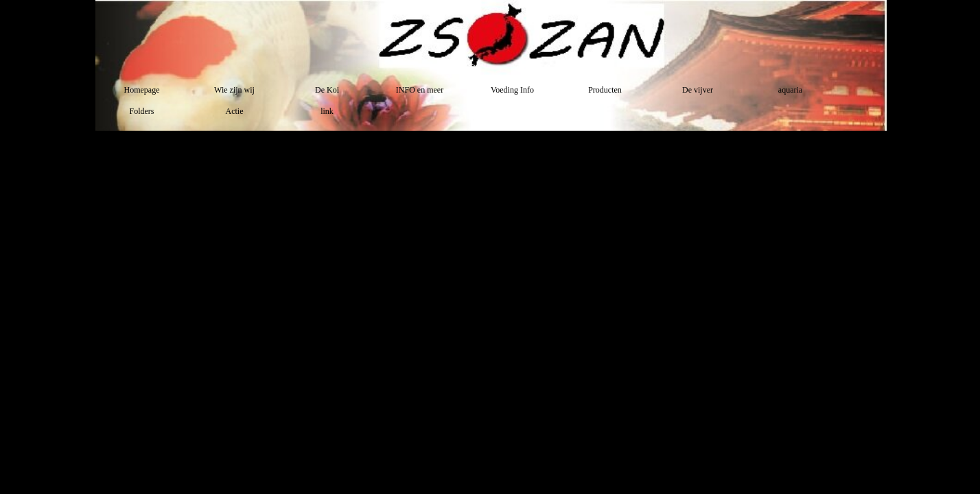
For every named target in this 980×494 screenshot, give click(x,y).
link (327, 111)
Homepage (142, 90)
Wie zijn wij (234, 90)
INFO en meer (420, 90)
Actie (235, 111)
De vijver (698, 90)
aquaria (790, 90)
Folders (142, 111)
